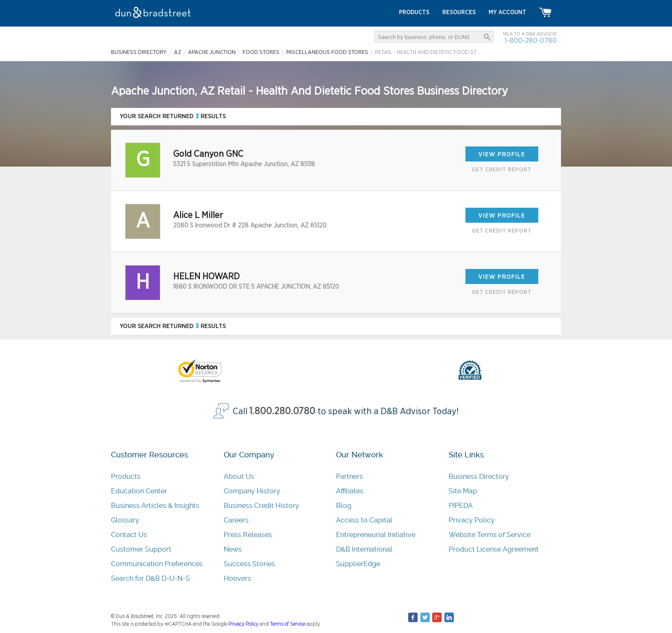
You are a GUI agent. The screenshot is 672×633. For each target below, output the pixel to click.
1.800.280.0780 (282, 411)
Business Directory (479, 476)
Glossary (125, 520)
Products (126, 476)
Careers (236, 520)
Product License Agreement (494, 549)
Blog (344, 506)
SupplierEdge (358, 564)
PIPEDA (461, 506)
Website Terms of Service (490, 535)
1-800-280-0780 (531, 40)
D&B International (364, 549)
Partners (349, 476)
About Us (239, 476)
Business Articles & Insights (155, 506)
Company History (252, 491)
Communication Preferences (157, 564)
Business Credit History (261, 506)
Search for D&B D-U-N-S (150, 578)
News (233, 549)
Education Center (139, 491)
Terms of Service (288, 624)
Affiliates (350, 491)
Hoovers (237, 578)
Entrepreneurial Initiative (376, 535)
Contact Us (129, 535)
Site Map (463, 491)
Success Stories (249, 564)
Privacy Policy (472, 520)
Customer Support (141, 549)
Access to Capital (364, 520)
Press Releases (248, 535)
